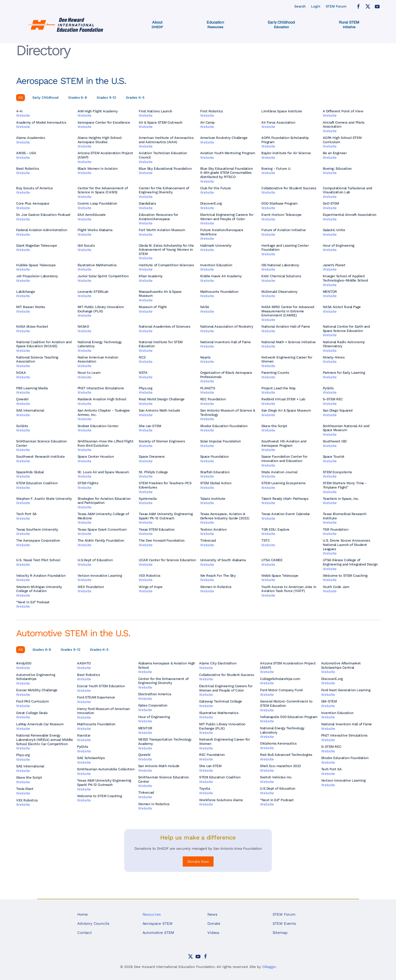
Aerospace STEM (157, 923)
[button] (157, 25)
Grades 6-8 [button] (78, 97)
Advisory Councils (93, 923)
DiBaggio (269, 967)
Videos (213, 933)
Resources (152, 914)
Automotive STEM (158, 933)
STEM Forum (336, 6)
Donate (214, 923)
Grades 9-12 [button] (106, 97)
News (212, 914)
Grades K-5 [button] (135, 97)
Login (316, 6)
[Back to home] (66, 25)
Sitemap (280, 933)
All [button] (21, 97)
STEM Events (284, 923)
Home (82, 914)
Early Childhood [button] (46, 97)
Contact (85, 933)
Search (300, 6)
